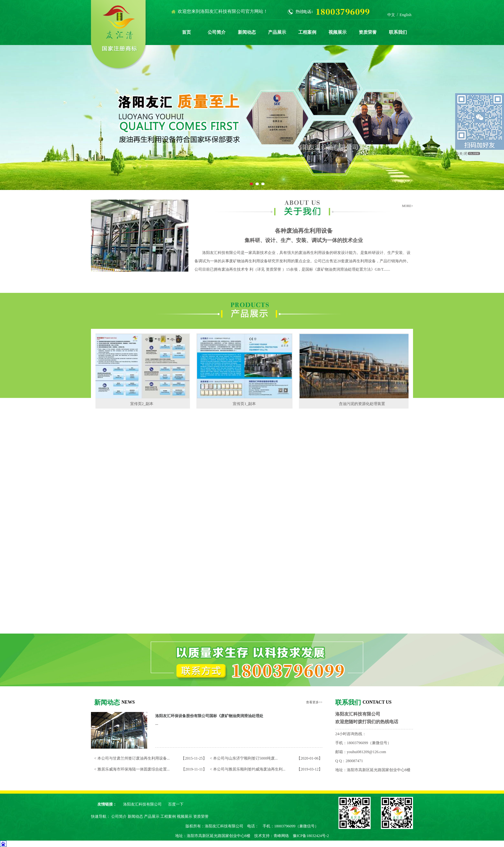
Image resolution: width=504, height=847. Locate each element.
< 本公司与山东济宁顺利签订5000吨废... (244, 758)
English (405, 15)
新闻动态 (247, 32)
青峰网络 (281, 836)
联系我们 (398, 32)
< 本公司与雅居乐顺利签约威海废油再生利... (248, 769)
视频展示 (337, 32)
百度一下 (176, 804)
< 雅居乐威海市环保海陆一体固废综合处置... (132, 769)
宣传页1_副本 (246, 404)
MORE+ (407, 206)
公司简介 (217, 32)
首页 (186, 32)
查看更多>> (314, 702)
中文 (391, 15)
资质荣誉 (368, 32)
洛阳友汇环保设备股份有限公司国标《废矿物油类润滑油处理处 (209, 716)
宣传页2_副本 (143, 404)
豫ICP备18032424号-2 (311, 836)
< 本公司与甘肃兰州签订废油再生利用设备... (132, 758)
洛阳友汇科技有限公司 (142, 804)
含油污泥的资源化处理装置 (363, 404)
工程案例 (307, 32)
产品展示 (277, 32)
